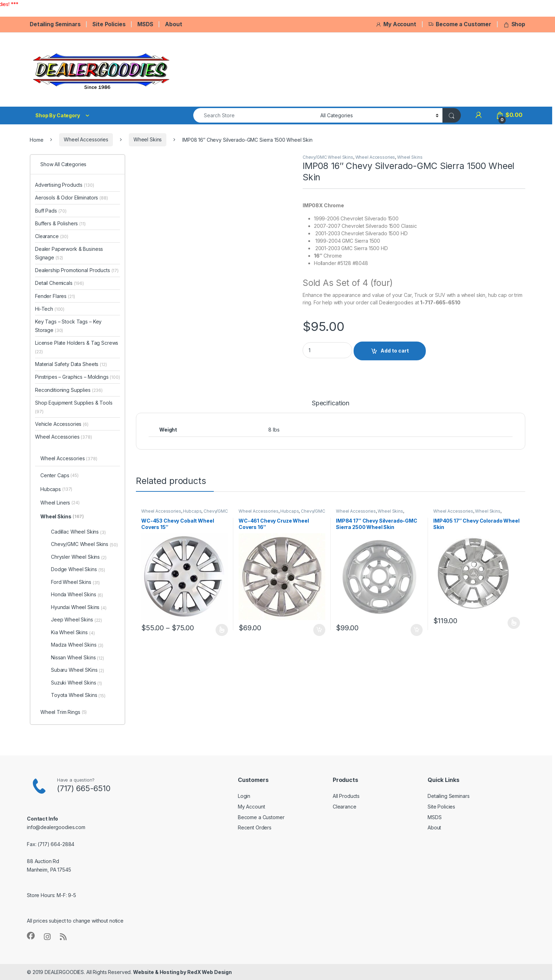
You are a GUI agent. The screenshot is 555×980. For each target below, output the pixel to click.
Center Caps (59, 476)
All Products (346, 796)
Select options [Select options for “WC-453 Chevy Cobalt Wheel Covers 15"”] (222, 630)
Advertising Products (64, 185)
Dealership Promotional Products (77, 270)
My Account (396, 24)
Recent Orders (255, 827)
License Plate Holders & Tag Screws (77, 347)
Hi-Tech (50, 309)
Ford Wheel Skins (75, 582)
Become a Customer (460, 24)
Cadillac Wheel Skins (78, 532)
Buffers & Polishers (60, 223)
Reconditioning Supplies (69, 390)
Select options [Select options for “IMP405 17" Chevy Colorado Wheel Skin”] (514, 623)
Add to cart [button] (319, 630)
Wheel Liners (60, 503)
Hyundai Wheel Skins (79, 607)
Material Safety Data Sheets (71, 364)
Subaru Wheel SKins (78, 670)
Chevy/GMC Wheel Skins (328, 157)
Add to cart (395, 351)
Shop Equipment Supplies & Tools (74, 407)
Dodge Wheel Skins (78, 569)
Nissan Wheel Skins (78, 658)
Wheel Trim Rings (64, 713)
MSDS (145, 24)
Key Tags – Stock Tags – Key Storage (68, 326)
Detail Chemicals (59, 283)
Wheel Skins (148, 139)
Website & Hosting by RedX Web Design (182, 972)
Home (36, 139)
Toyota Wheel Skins (78, 695)
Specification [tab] (331, 403)
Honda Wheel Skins (77, 595)
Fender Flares (55, 296)
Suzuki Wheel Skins (76, 683)
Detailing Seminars (55, 24)
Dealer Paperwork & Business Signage (69, 253)
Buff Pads (51, 211)
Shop (514, 24)
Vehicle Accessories (62, 424)
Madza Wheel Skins (77, 645)
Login (244, 796)
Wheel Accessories (86, 139)
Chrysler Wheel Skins (79, 557)
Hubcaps (192, 511)
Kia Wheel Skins (73, 632)
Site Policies (109, 24)
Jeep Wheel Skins (76, 620)
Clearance (52, 236)
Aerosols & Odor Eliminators (71, 198)
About (173, 24)
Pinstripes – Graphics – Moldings (78, 377)
